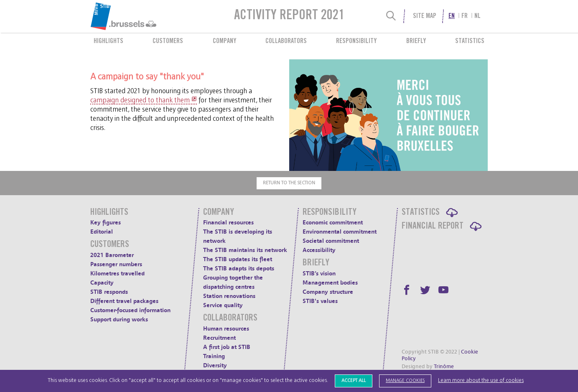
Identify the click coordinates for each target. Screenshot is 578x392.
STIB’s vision (319, 274)
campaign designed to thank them (140, 100)
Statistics (470, 41)
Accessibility (319, 250)
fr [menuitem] (465, 16)
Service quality (223, 305)
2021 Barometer (112, 255)
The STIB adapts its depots (239, 269)
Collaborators (286, 41)
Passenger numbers (116, 264)
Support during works (119, 319)
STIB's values (320, 301)
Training (214, 356)
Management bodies (330, 283)
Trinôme (444, 367)
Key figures (106, 223)
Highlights (108, 41)
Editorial (102, 232)
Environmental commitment (340, 232)
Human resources (226, 329)
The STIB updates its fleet (238, 259)
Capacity (102, 283)
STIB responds (109, 292)
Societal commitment (331, 241)
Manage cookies (405, 381)
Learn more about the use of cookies (481, 381)
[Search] (391, 16)
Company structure (328, 292)
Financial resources (228, 223)
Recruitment (219, 338)
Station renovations (229, 296)
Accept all (354, 381)
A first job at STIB (227, 347)
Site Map (425, 16)
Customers (168, 41)
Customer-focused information (130, 310)
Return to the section (289, 183)
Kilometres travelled (117, 274)
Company (224, 41)
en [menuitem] (452, 16)
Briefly (416, 41)
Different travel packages (124, 301)
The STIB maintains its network (245, 250)
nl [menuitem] (477, 16)
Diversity (215, 365)
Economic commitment (333, 223)
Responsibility (356, 41)
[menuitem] (144, 16)
